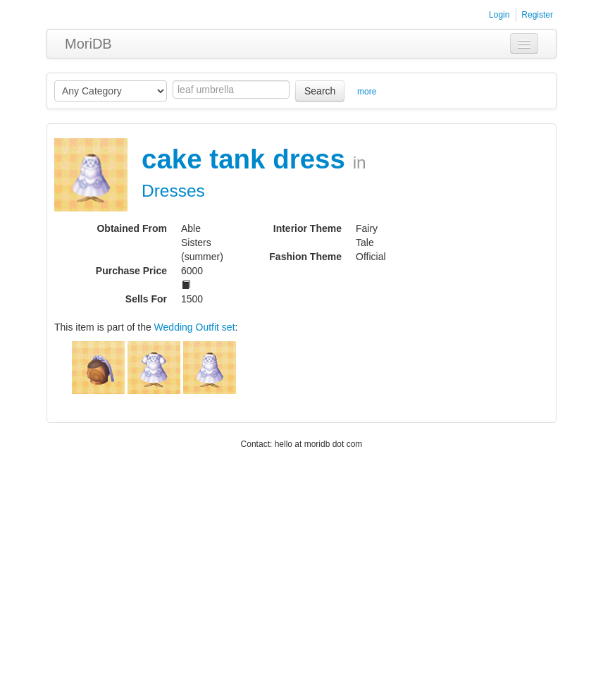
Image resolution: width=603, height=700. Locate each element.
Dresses (173, 191)
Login (499, 15)
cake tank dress (247, 159)
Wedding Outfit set (195, 327)
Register (537, 15)
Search (320, 91)
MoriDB (88, 44)
